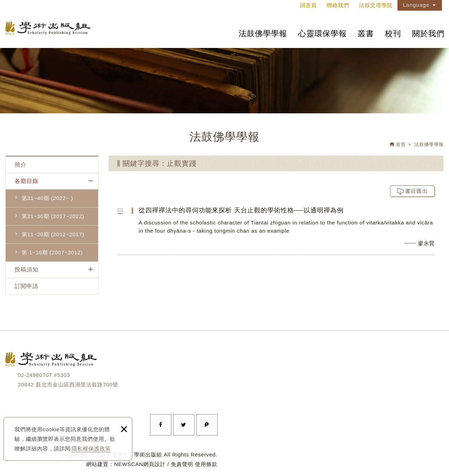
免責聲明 (182, 464)
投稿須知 (26, 269)
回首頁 (308, 5)
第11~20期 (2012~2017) (53, 234)
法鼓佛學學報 (263, 34)
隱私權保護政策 (91, 448)
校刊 (393, 34)
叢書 (366, 34)
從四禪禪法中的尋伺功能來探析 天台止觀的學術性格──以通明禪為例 (290, 230)
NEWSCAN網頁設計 (140, 464)
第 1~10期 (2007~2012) (52, 252)
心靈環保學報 (323, 34)
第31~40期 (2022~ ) (47, 198)
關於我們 (428, 34)
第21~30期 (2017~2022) (53, 216)
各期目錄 (26, 181)
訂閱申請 (26, 286)
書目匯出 (417, 191)
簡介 (21, 165)
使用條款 (206, 464)
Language (416, 5)
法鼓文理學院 (48, 28)
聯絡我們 (338, 5)
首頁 (401, 144)
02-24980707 (35, 375)
